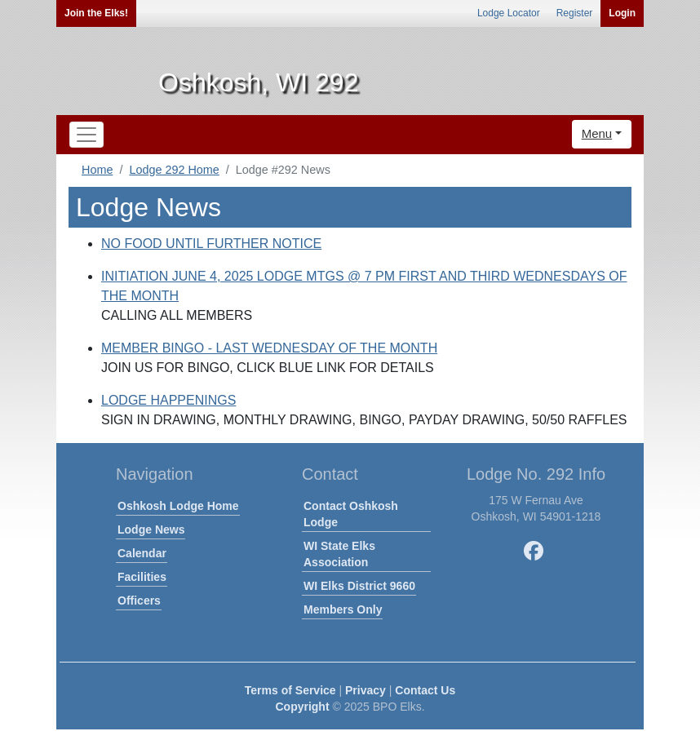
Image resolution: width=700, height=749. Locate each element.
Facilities (142, 577)
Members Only (343, 609)
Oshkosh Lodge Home (178, 506)
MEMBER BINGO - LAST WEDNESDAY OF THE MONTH (269, 348)
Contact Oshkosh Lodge (351, 514)
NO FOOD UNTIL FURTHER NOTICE (211, 244)
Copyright (302, 707)
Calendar (142, 553)
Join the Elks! (96, 13)
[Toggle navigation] (86, 135)
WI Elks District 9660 (359, 586)
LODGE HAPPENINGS (168, 400)
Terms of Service (290, 690)
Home (97, 170)
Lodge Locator (509, 13)
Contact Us (425, 690)
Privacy (366, 690)
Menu (597, 133)
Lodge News (151, 530)
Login (622, 13)
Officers (139, 601)
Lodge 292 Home (174, 170)
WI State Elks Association (339, 554)
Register (575, 13)
